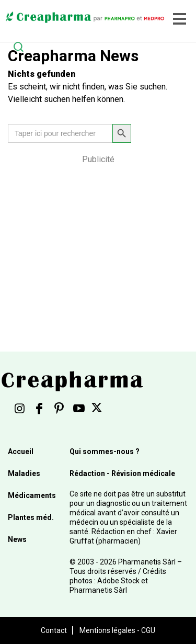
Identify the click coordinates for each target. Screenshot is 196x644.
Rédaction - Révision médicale (122, 473)
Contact (54, 630)
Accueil (21, 451)
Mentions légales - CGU (117, 630)
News (17, 539)
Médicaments (32, 495)
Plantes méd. (31, 517)
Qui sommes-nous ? (105, 451)
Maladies (24, 473)
